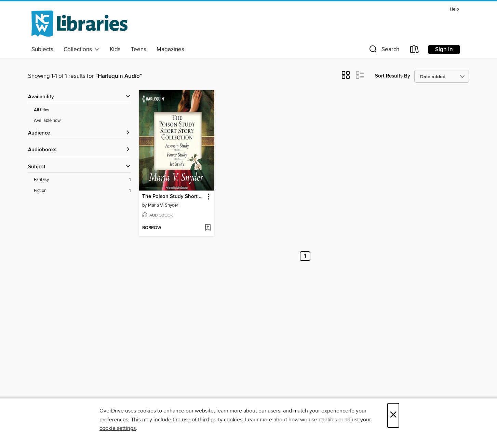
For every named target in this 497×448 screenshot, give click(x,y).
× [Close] (393, 415)
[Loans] (415, 51)
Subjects (42, 50)
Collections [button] (82, 50)
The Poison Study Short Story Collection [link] (173, 197)
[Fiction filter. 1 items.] (82, 191)
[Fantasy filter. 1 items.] (82, 180)
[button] (384, 51)
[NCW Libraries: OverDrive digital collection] (79, 24)
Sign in (444, 50)
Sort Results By (393, 76)
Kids (115, 50)
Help (454, 9)
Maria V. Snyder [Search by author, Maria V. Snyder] (163, 205)
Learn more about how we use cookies (291, 420)
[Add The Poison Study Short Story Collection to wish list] (208, 228)
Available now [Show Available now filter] (47, 121)
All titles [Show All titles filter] (42, 110)
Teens (139, 50)
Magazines (170, 50)
